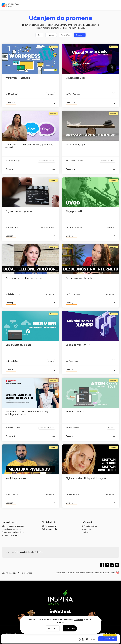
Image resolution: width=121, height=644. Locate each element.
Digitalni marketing (48, 228)
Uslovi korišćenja (9, 573)
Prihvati (70, 628)
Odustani (52, 628)
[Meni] (116, 5)
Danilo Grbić (13, 228)
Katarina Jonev (14, 294)
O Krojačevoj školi (90, 526)
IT (114, 94)
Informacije (87, 529)
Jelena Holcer (74, 494)
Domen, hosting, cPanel (18, 345)
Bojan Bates (13, 361)
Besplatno (80, 35)
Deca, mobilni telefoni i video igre (24, 278)
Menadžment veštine (47, 428)
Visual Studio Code (76, 78)
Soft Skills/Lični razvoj (47, 161)
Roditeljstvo (50, 294)
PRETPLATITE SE (108, 639)
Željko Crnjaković (75, 228)
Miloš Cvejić (13, 94)
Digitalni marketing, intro (19, 211)
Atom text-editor (75, 412)
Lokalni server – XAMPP (78, 345)
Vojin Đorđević (74, 94)
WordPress (50, 94)
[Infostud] (60, 612)
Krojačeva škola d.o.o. (95, 573)
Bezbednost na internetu (79, 278)
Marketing (111, 228)
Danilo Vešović (74, 361)
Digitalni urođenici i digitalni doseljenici (86, 478)
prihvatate (78, 619)
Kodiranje (51, 361)
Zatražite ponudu (49, 529)
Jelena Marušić (14, 161)
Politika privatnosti (25, 573)
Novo (39, 35)
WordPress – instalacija (18, 78)
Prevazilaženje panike (77, 145)
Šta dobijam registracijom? (13, 532)
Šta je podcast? (74, 211)
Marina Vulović (14, 428)
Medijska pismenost (16, 478)
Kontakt (85, 532)
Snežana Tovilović (76, 161)
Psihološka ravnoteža (107, 161)
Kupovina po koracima (11, 529)
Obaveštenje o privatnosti (13, 526)
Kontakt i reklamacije (11, 535)
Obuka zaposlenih (50, 526)
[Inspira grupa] (60, 596)
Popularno (51, 35)
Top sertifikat (65, 35)
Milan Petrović (14, 494)
